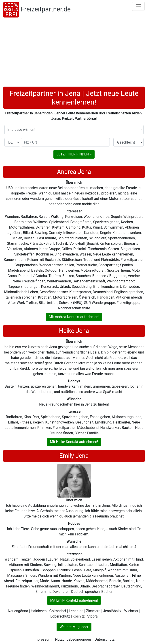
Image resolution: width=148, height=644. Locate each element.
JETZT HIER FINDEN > (74, 154)
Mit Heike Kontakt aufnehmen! (74, 442)
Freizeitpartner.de (46, 9)
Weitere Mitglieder (74, 627)
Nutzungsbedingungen (73, 639)
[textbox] (74, 130)
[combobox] (74, 130)
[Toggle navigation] (138, 6)
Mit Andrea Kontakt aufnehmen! (74, 317)
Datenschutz (105, 639)
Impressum (43, 639)
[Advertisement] (74, 53)
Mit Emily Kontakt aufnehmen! (74, 600)
